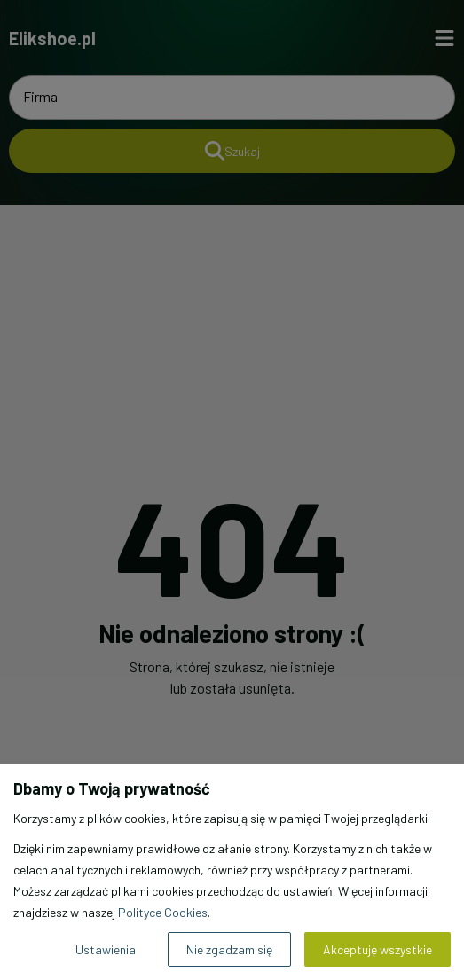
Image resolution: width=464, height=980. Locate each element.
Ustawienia (106, 949)
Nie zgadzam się (229, 949)
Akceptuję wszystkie (377, 949)
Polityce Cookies (163, 912)
